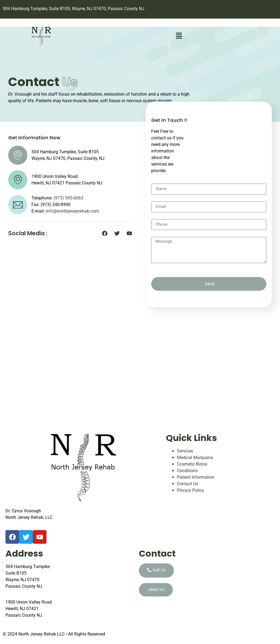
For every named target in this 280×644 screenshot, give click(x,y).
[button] (179, 36)
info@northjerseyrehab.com (72, 211)
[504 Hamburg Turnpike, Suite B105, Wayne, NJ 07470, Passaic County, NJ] (140, 368)
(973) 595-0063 (68, 198)
